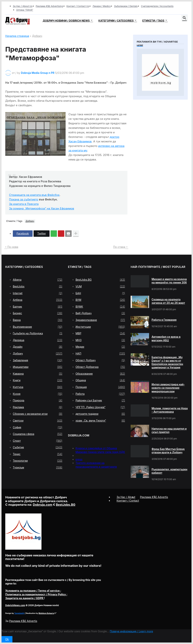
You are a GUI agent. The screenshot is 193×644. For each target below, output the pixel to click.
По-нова (13, 247)
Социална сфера (38, 434)
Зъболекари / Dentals (126, 6)
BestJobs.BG (100, 280)
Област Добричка (100, 367)
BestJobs (38, 286)
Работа (100, 394)
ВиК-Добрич (100, 313)
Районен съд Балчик (100, 400)
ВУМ (100, 300)
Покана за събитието (24, 199)
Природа (38, 400)
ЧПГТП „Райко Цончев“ (100, 407)
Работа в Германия (164, 320)
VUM (100, 286)
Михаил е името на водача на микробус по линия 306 (169, 281)
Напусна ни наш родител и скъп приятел (169, 430)
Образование (100, 374)
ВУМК (100, 307)
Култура (38, 387)
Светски (38, 421)
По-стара (119, 247)
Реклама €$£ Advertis (23, 621)
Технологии (38, 461)
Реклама (38, 407)
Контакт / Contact (128, 501)
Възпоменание (38, 327)
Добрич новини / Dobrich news (66, 21)
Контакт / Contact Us (78, 6)
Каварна (38, 374)
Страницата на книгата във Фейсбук (34, 195)
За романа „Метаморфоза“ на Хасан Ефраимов (42, 208)
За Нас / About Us (23, 6)
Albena (38, 280)
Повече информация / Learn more (131, 631)
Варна (38, 320)
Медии (100, 347)
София (38, 427)
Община (100, 380)
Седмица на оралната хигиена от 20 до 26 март (168, 301)
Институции (100, 327)
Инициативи (38, 367)
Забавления (38, 360)
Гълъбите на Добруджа (38, 333)
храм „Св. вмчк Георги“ (100, 421)
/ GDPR (25, 598)
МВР (100, 333)
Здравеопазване (100, 320)
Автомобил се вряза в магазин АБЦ (166, 338)
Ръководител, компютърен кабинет (169, 471)
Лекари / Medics (102, 6)
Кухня (38, 394)
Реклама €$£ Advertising (49, 6)
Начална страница (17, 36)
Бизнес (38, 313)
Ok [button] (7, 639)
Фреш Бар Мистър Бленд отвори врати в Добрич (168, 451)
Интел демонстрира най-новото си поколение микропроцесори (168, 388)
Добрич (37, 36)
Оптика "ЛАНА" (25, 10)
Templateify (19, 613)
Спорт (38, 441)
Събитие (38, 447)
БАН (100, 293)
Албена (38, 300)
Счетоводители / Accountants (157, 6)
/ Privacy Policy (36, 594)
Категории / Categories (116, 21)
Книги (38, 380)
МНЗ (100, 340)
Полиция (100, 387)
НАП (100, 354)
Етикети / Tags (153, 21)
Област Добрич (100, 360)
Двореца (38, 340)
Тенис (38, 454)
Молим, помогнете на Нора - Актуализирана (170, 410)
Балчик (38, 307)
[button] (185, 18)
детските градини (100, 414)
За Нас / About (126, 497)
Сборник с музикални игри (38, 414)
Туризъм (38, 468)
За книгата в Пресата (24, 204)
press (79, 459)
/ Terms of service (33, 591)
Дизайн (38, 347)
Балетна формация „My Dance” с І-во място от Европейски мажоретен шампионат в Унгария (167, 362)
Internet (38, 293)
